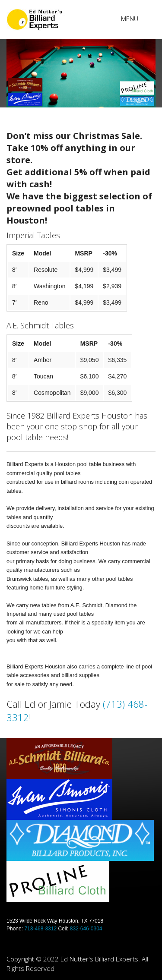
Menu (130, 19)
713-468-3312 (40, 929)
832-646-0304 (86, 929)
